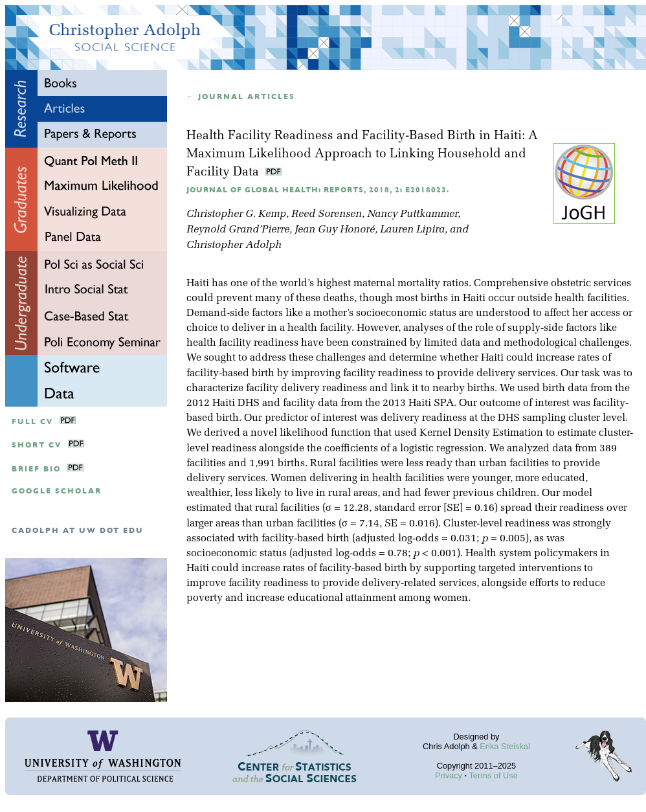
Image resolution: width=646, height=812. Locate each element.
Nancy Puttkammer (412, 214)
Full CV (32, 422)
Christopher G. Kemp (236, 214)
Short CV (37, 445)
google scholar (57, 491)
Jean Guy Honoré (335, 230)
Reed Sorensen (327, 214)
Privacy (449, 775)
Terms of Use (493, 775)
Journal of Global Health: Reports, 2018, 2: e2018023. (318, 190)
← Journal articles (241, 97)
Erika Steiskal (505, 746)
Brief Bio (36, 469)
